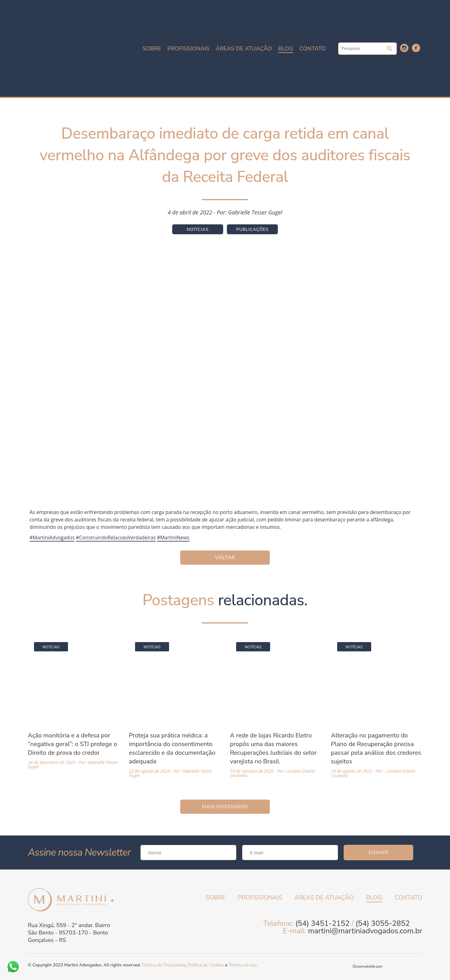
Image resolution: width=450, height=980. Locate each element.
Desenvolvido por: (387, 966)
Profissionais (189, 49)
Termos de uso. (243, 965)
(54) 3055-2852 (383, 923)
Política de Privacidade (164, 965)
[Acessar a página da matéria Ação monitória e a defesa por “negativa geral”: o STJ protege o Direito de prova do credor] (73, 702)
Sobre (152, 49)
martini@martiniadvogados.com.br (365, 931)
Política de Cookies (206, 965)
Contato (313, 49)
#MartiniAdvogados (52, 537)
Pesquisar (390, 49)
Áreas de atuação (244, 49)
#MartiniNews (173, 537)
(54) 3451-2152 (323, 923)
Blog (286, 49)
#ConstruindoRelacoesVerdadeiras (116, 537)
